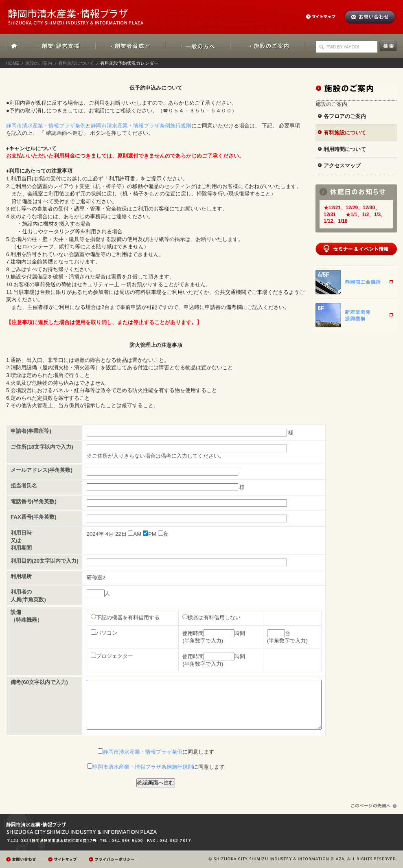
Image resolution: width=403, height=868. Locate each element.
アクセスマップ (342, 165)
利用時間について (345, 149)
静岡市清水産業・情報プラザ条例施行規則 (141, 126)
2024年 (95, 534)
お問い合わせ (370, 17)
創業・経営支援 (59, 46)
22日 (121, 534)
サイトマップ (325, 16)
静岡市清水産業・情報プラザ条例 (46, 126)
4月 (110, 534)
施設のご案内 (268, 46)
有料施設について (76, 63)
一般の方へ (198, 46)
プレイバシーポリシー (113, 859)
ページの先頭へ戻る (374, 806)
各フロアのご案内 (345, 116)
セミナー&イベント (356, 249)
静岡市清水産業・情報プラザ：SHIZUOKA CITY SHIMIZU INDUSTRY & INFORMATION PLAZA (83, 12)
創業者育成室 (130, 46)
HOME (14, 46)
